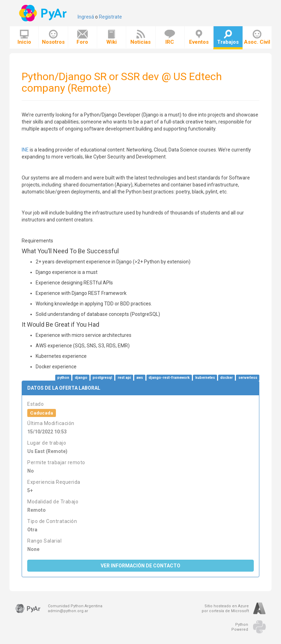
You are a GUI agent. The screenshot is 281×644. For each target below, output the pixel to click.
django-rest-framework (169, 378)
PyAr (44, 13)
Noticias (140, 37)
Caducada (42, 413)
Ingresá (86, 17)
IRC (170, 37)
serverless (248, 378)
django (81, 378)
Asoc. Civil (257, 37)
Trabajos (228, 37)
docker (226, 378)
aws (140, 378)
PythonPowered (240, 627)
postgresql (102, 378)
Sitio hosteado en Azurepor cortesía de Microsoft (225, 608)
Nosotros (53, 37)
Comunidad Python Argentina (75, 606)
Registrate (110, 17)
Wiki (111, 37)
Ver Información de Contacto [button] (140, 566)
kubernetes (205, 378)
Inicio (24, 37)
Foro (82, 37)
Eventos (199, 37)
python (63, 378)
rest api (124, 378)
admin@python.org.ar (68, 611)
